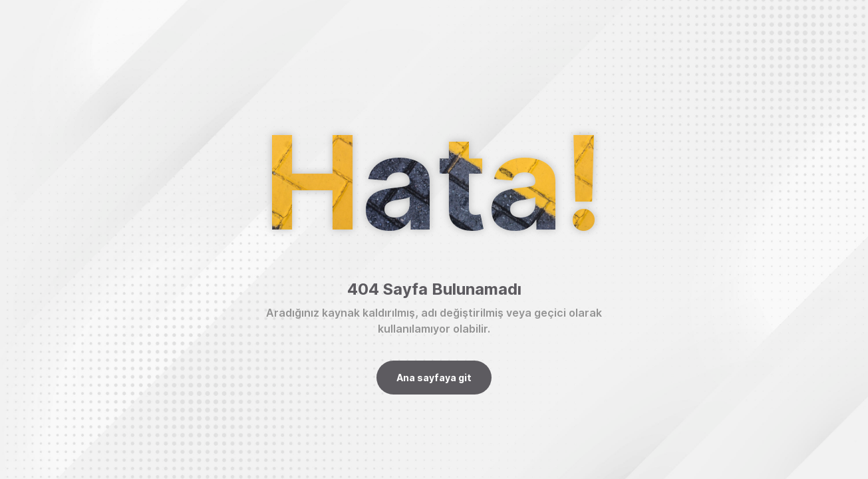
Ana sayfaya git (434, 378)
